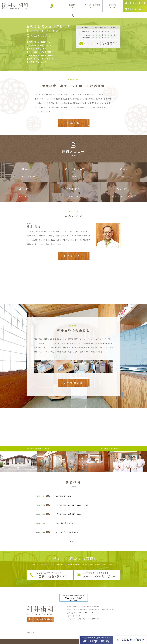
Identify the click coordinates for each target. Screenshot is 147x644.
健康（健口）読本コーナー (65, 523)
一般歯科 (24, 172)
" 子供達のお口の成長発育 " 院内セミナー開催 (73, 505)
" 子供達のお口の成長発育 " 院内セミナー (71, 514)
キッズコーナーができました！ (67, 532)
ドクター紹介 (74, 256)
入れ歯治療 (73, 192)
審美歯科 (123, 192)
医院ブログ (32, 633)
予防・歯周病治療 (73, 172)
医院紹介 (73, 123)
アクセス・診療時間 (92, 6)
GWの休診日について (64, 496)
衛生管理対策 (73, 383)
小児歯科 (123, 172)
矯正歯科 (24, 192)
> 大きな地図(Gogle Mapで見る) (110, 449)
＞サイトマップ (30, 642)
